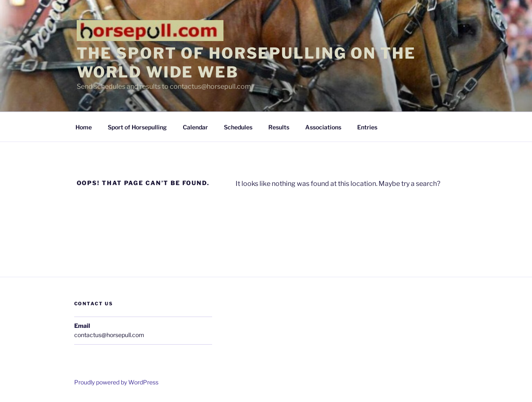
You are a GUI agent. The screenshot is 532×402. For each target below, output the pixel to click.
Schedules (238, 127)
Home (84, 127)
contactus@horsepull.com (109, 335)
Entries (367, 127)
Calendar (195, 127)
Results (279, 127)
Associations (323, 127)
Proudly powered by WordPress (116, 382)
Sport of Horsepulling (137, 127)
